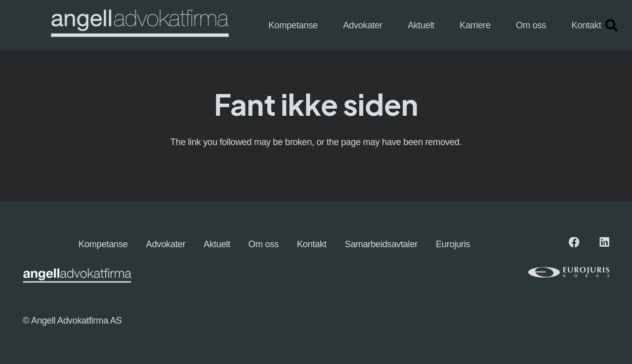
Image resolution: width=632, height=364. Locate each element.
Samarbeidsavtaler (381, 244)
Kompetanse (103, 244)
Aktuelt (217, 244)
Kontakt (312, 244)
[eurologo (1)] (553, 272)
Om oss (264, 244)
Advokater (166, 244)
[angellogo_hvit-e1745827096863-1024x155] (139, 26)
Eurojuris (453, 244)
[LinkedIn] (604, 243)
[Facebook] (574, 243)
